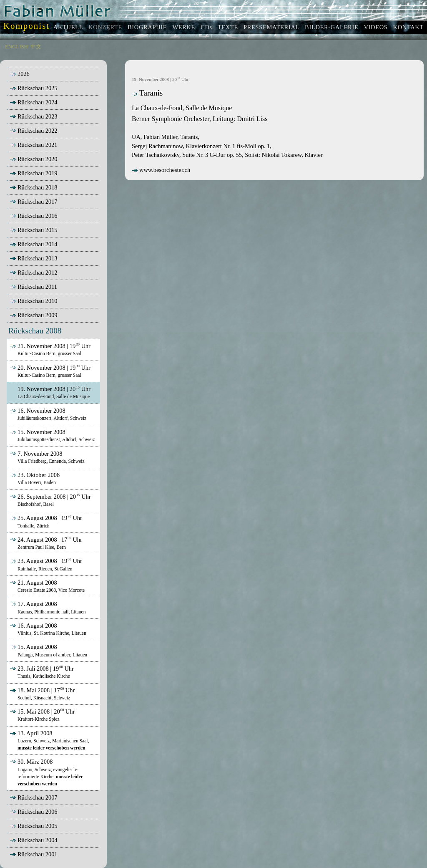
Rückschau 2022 (38, 131)
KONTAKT (408, 27)
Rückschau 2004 (38, 840)
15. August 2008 (48, 650)
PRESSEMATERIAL (271, 27)
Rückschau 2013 (38, 258)
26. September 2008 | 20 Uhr (50, 500)
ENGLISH (16, 47)
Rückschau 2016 (38, 216)
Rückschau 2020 (38, 159)
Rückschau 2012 (38, 273)
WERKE (184, 27)
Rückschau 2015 (38, 230)
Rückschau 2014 (38, 244)
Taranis (147, 93)
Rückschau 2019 (38, 173)
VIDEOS (376, 27)
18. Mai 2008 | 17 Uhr (41, 694)
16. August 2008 (47, 629)
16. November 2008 (47, 414)
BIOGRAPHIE (147, 27)
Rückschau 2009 (38, 315)
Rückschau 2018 (38, 187)
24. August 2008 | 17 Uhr (45, 543)
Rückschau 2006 (38, 812)
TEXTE (228, 27)
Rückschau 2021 (38, 145)
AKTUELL (68, 27)
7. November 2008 (46, 457)
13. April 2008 (49, 740)
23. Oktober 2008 (34, 478)
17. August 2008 (47, 607)
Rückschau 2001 (38, 854)
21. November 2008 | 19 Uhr (49, 349)
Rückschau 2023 (38, 116)
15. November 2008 (52, 435)
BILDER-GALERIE (332, 27)
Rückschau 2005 (38, 826)
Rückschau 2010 (38, 301)
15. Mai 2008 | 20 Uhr (41, 715)
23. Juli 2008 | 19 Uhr (41, 672)
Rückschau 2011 (37, 287)
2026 (24, 74)
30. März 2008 (45, 772)
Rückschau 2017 (38, 202)
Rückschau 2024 (38, 102)
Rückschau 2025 (38, 88)
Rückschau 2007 (38, 797)
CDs (206, 27)
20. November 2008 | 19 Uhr (49, 371)
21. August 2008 (46, 586)
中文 (36, 47)
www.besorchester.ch (161, 170)
